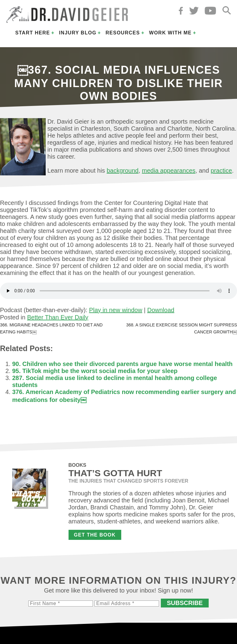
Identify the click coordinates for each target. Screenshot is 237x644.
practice (221, 171)
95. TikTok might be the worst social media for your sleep (95, 371)
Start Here (33, 33)
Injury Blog (78, 33)
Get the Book (95, 535)
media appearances (169, 171)
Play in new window (116, 310)
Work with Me (170, 33)
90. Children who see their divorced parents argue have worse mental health (122, 364)
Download (161, 310)
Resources (123, 33)
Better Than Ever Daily (58, 317)
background (123, 171)
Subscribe (185, 603)
